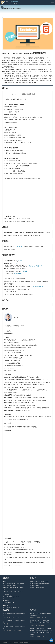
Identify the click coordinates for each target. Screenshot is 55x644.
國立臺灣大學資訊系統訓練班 (37, 588)
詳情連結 (21, 261)
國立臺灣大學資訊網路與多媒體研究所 (39, 584)
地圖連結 (19, 591)
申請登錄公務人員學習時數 (35, 266)
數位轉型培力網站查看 (38, 287)
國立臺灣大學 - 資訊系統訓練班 (11, 607)
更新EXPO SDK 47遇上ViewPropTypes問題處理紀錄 (19, 550)
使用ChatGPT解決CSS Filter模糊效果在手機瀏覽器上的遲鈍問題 (23, 542)
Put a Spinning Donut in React (13, 565)
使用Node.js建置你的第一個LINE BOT (16, 544)
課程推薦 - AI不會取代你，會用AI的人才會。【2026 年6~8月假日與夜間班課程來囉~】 (41, 622)
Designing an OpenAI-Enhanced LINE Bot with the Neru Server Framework (25, 562)
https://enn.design (9, 334)
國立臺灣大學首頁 (34, 586)
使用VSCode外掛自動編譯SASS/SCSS (16, 547)
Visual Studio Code (19, 247)
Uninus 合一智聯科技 (10, 353)
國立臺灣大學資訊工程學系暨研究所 (39, 582)
